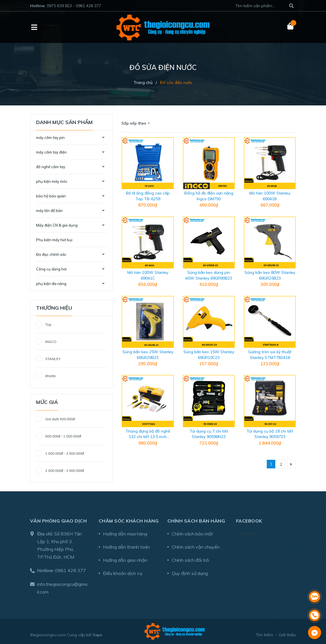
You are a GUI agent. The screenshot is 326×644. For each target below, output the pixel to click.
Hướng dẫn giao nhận (125, 560)
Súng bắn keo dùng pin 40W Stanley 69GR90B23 (209, 275)
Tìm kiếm (264, 635)
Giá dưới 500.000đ (55, 418)
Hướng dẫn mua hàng (125, 534)
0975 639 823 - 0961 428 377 (74, 6)
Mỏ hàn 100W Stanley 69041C (148, 275)
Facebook (245, 533)
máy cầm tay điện (51, 152)
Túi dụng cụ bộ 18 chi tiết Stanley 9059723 (270, 434)
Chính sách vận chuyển (196, 547)
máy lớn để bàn (49, 211)
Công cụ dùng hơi (51, 269)
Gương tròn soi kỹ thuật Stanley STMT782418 (270, 355)
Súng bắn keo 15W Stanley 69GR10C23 (209, 355)
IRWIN (46, 375)
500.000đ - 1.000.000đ (59, 435)
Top (44, 324)
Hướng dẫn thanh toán (126, 547)
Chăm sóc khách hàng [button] (129, 521)
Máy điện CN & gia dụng (57, 225)
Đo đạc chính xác (51, 254)
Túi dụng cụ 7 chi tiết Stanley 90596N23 (209, 434)
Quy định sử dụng (190, 573)
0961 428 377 (70, 570)
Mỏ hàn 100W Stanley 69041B (270, 196)
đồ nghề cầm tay (51, 167)
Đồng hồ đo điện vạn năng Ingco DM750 (209, 196)
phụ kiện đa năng (51, 284)
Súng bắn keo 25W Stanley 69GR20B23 (148, 355)
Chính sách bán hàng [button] (196, 521)
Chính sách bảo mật (192, 534)
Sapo (97, 635)
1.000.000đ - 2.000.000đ (60, 452)
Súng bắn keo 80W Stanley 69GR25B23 (270, 275)
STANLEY (48, 358)
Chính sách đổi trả (190, 560)
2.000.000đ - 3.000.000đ (60, 470)
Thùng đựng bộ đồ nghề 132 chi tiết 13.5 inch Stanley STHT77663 (148, 437)
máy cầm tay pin (50, 138)
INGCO (46, 341)
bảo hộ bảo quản (51, 196)
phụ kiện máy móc (52, 181)
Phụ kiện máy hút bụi (54, 240)
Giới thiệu (287, 635)
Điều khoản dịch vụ (123, 573)
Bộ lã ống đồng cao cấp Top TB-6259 (148, 196)
